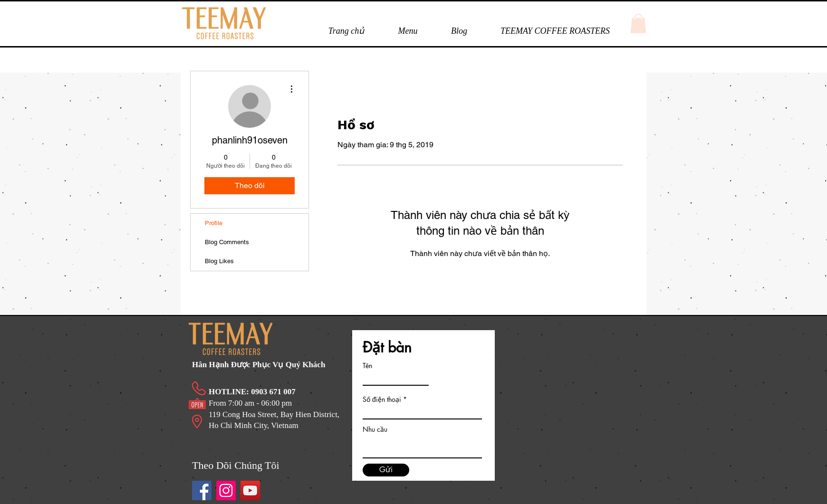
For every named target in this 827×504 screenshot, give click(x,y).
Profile (214, 223)
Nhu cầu (375, 429)
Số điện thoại (382, 399)
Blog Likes (219, 261)
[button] (408, 31)
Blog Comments (227, 242)
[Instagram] (226, 490)
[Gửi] (386, 470)
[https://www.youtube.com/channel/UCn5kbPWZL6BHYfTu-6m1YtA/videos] (250, 490)
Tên (367, 366)
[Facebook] (202, 490)
